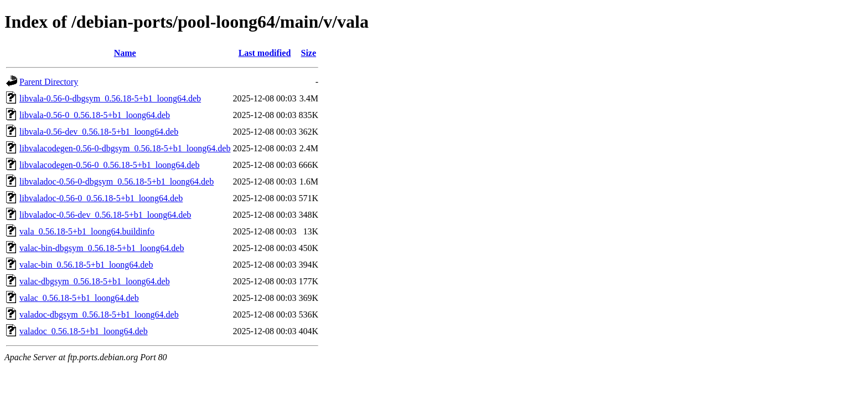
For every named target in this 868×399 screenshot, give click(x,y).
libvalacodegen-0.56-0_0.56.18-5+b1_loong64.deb (109, 165)
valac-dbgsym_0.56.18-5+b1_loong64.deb (95, 281)
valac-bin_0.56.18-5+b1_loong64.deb (86, 265)
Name (125, 53)
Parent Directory (49, 82)
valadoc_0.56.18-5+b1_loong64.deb (84, 331)
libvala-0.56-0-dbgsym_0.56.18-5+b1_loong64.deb (110, 98)
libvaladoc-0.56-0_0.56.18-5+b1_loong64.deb (101, 198)
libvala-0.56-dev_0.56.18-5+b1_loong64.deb (99, 132)
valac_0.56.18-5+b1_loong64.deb (79, 298)
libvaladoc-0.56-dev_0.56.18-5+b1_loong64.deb (105, 215)
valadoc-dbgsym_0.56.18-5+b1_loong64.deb (99, 314)
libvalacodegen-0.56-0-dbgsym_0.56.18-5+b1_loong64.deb (125, 148)
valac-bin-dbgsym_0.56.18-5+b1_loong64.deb (102, 248)
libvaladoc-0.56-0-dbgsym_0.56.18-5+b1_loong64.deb (117, 181)
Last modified (265, 53)
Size (309, 53)
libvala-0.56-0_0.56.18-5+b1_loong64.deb (95, 115)
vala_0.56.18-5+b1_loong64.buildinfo (87, 231)
